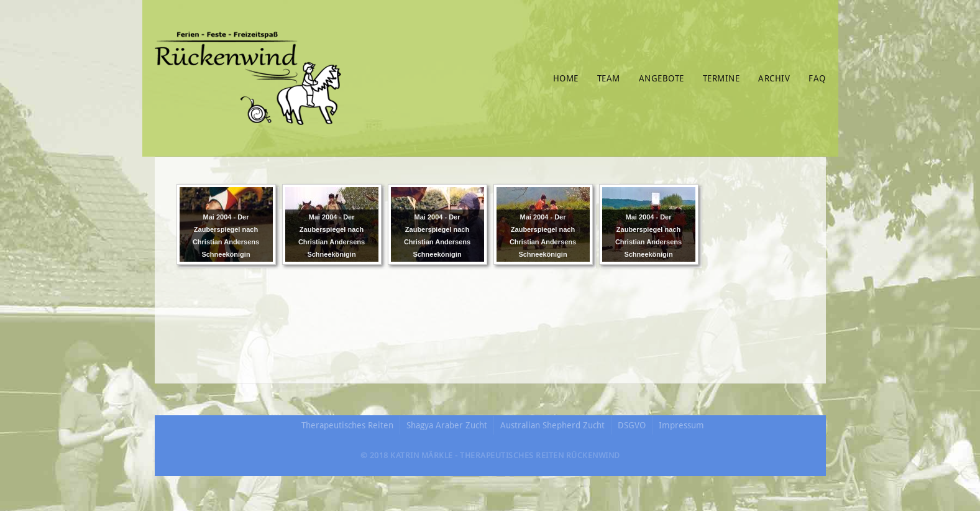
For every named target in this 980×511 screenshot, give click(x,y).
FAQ (817, 78)
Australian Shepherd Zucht (552, 425)
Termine (721, 78)
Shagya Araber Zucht (447, 425)
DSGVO (632, 425)
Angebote (662, 78)
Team (609, 78)
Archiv (774, 78)
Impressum (681, 425)
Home (566, 78)
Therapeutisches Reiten (347, 425)
